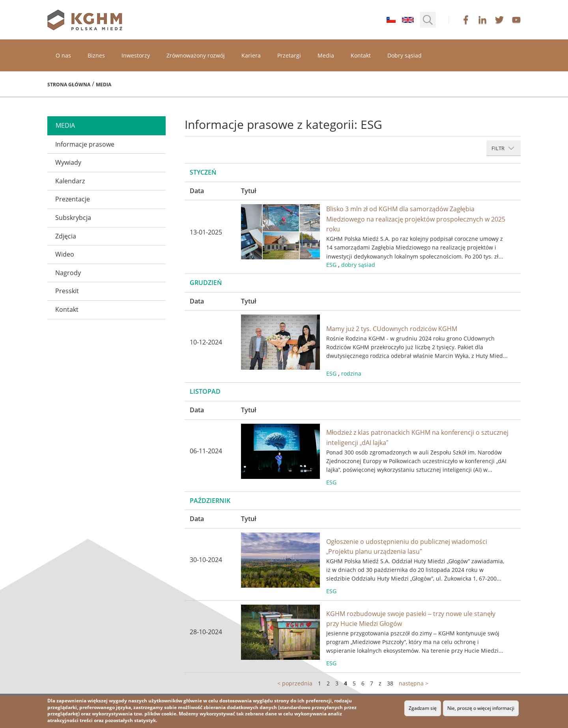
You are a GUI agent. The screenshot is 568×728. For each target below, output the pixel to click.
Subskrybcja (73, 218)
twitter (499, 20)
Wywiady (68, 162)
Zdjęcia (66, 236)
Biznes (96, 55)
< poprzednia (295, 683)
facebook (466, 20)
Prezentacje (73, 199)
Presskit (67, 291)
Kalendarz (70, 181)
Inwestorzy (136, 55)
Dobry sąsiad (405, 55)
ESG (331, 265)
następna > (414, 683)
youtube (516, 20)
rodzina (351, 373)
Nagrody (68, 273)
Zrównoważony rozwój (196, 55)
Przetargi (289, 55)
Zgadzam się (423, 708)
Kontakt (361, 55)
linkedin (482, 20)
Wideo (65, 254)
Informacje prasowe (85, 144)
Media (326, 55)
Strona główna (69, 85)
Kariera (251, 55)
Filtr (503, 148)
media (65, 125)
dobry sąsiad (358, 265)
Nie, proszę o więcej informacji (481, 708)
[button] (428, 20)
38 (390, 683)
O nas (63, 55)
